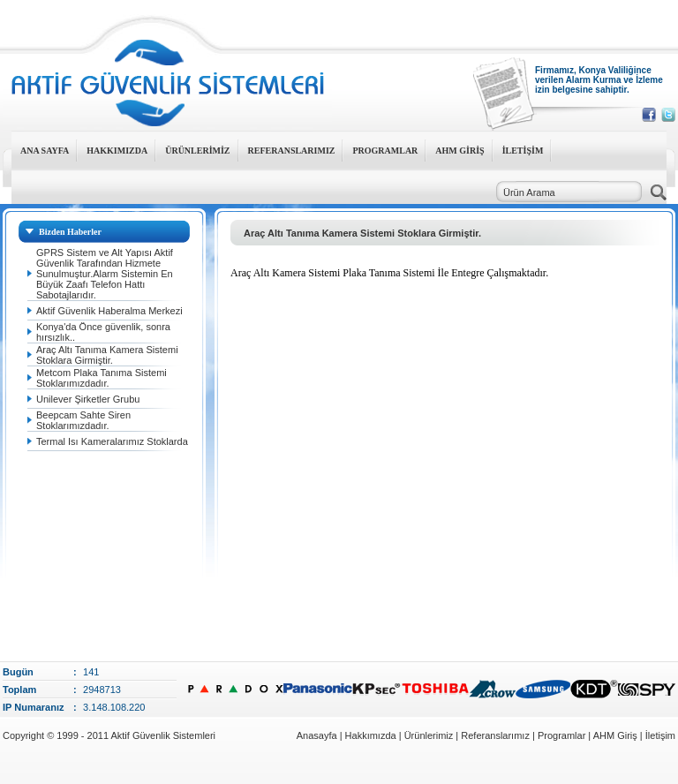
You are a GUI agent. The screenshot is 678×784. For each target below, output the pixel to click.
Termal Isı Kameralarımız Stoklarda (112, 441)
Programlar (561, 735)
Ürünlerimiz (429, 735)
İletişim (660, 735)
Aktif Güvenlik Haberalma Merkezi (109, 311)
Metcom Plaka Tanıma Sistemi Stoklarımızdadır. (102, 378)
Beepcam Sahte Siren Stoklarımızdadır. (83, 420)
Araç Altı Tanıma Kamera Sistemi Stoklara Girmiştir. (107, 355)
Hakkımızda (372, 735)
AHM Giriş (615, 735)
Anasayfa (317, 735)
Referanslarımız (495, 735)
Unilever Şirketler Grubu (88, 399)
